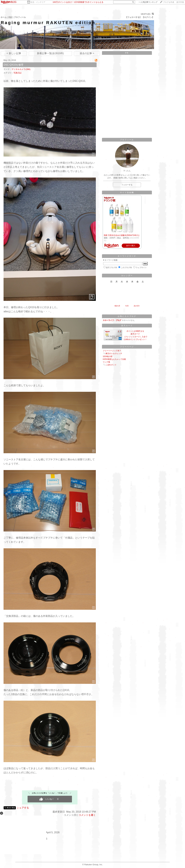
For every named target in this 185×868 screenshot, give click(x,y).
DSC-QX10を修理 (13, 65)
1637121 (146, 14)
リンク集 (106, 362)
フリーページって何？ (112, 351)
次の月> (137, 306)
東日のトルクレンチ (114, 353)
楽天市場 (180, 2)
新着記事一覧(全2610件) (50, 53)
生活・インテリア (38, 2)
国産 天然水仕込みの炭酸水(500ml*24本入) (122, 235)
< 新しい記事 (14, 53)
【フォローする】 (133, 17)
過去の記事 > (87, 53)
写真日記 (18, 73)
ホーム (4, 17)
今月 (127, 306)
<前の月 (117, 306)
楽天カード (127, 326)
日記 (10, 17)
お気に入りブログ (127, 316)
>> (148, 2)
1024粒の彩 (108, 356)
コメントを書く (87, 815)
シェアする (23, 808)
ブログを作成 (169, 2)
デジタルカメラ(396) (21, 69)
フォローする (127, 185)
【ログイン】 (148, 17)
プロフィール (20, 17)
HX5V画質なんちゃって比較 (114, 359)
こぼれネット (111, 365)
